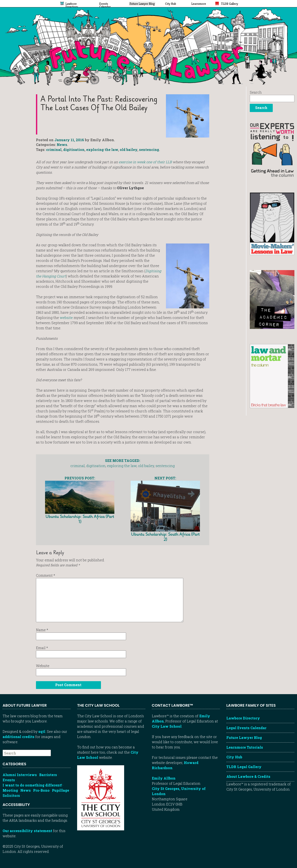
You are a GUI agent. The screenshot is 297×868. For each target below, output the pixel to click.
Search (256, 92)
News (62, 145)
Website (43, 666)
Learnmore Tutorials (245, 747)
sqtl (42, 731)
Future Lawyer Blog (244, 737)
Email (42, 648)
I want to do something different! (32, 785)
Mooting (10, 790)
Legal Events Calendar (246, 728)
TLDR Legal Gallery (244, 767)
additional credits (19, 737)
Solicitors (11, 795)
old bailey (129, 150)
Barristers (48, 775)
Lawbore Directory (243, 718)
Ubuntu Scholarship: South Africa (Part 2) (165, 509)
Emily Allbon (164, 778)
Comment (45, 575)
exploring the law (102, 150)
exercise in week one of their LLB (145, 162)
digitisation (74, 150)
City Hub (234, 757)
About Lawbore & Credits (248, 776)
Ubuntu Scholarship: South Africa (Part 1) (80, 500)
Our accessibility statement (27, 831)
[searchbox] (27, 753)
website (66, 318)
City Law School (167, 726)
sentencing (149, 150)
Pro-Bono (41, 790)
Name (42, 630)
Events (9, 780)
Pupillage (61, 790)
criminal (54, 150)
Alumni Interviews (20, 775)
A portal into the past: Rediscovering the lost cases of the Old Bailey (99, 103)
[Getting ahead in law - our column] (272, 150)
